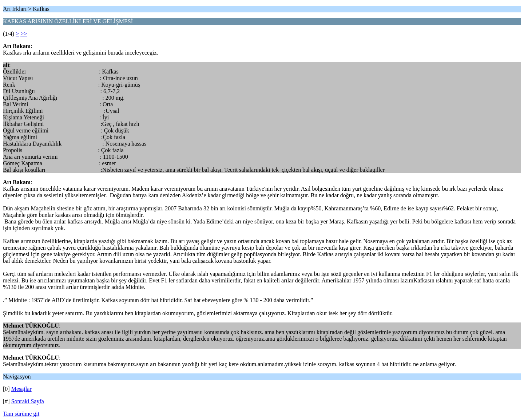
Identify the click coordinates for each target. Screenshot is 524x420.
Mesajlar (21, 389)
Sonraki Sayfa (28, 401)
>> (24, 34)
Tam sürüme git (21, 414)
